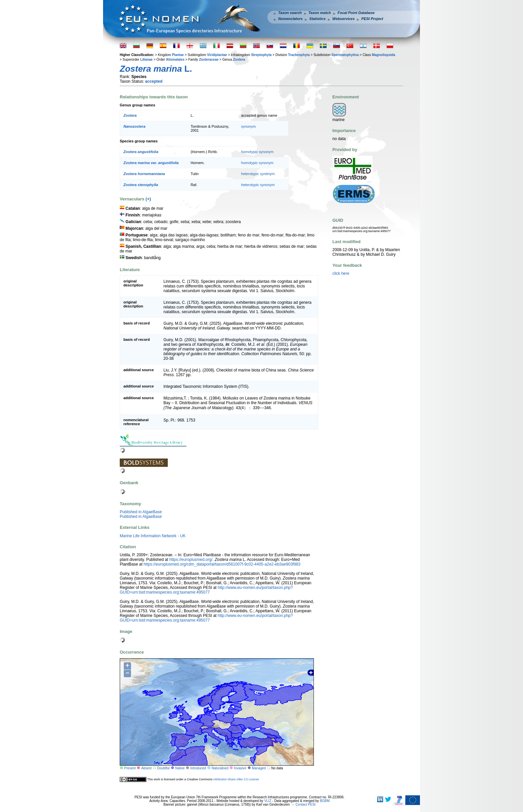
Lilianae (146, 60)
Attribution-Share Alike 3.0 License (236, 779)
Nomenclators (290, 19)
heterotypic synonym (258, 174)
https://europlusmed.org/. (192, 560)
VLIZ (268, 801)
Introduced (198, 768)
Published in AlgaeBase (141, 512)
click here (341, 273)
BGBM (325, 801)
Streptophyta (261, 55)
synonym (248, 126)
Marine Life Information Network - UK (153, 536)
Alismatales (175, 60)
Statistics (317, 19)
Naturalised (220, 768)
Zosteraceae (209, 60)
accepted (154, 81)
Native (180, 768)
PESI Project (372, 19)
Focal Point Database (356, 13)
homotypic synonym (257, 152)
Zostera (239, 60)
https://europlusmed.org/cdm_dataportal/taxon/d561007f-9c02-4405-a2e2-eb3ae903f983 (222, 564)
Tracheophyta (299, 55)
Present (130, 768)
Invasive (240, 768)
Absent (147, 768)
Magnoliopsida (384, 55)
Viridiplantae (217, 55)
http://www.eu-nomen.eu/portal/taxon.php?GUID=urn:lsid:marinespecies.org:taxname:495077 (206, 590)
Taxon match (320, 13)
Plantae (178, 55)
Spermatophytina (345, 55)
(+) (148, 199)
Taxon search (290, 13)
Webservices (343, 19)
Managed (259, 768)
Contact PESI (306, 804)
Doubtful (163, 768)
